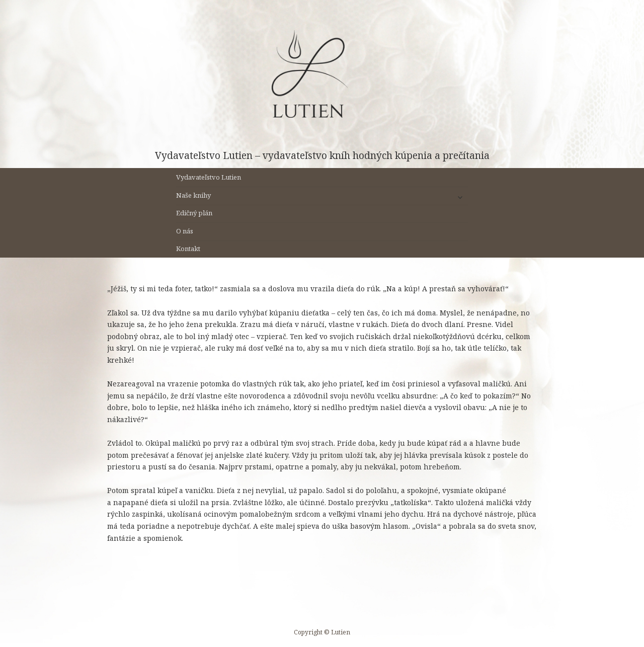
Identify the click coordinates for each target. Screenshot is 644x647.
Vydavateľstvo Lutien (209, 177)
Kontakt (188, 249)
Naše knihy (193, 195)
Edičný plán (194, 213)
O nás (185, 231)
